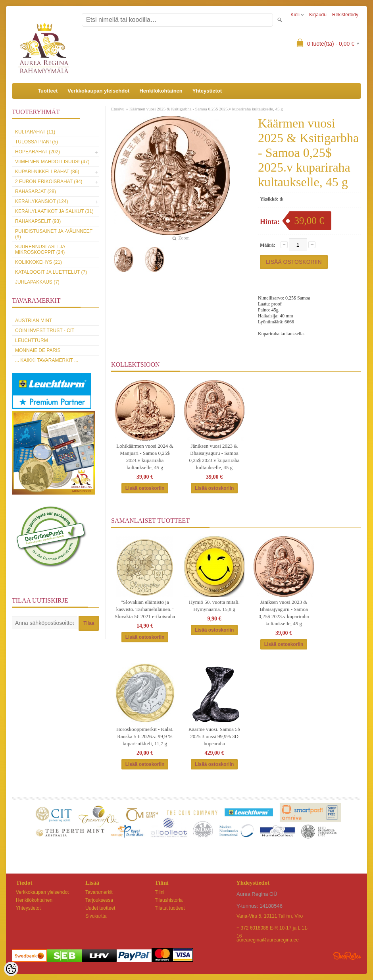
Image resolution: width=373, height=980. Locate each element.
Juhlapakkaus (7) (37, 282)
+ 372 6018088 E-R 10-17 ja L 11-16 (272, 929)
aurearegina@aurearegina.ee (268, 940)
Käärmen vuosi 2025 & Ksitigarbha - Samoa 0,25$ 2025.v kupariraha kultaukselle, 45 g (206, 109)
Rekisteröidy (345, 15)
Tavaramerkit (99, 892)
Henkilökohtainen (161, 91)
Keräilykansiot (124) (42, 201)
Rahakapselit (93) (38, 221)
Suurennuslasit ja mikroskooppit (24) (40, 249)
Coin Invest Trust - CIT (45, 331)
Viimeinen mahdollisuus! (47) (52, 162)
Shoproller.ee (347, 956)
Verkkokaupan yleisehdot (98, 91)
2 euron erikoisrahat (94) (49, 182)
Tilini (160, 892)
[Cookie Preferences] (11, 969)
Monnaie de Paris (38, 350)
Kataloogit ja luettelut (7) (51, 272)
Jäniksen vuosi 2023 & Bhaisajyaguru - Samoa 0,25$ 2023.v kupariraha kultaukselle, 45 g (214, 457)
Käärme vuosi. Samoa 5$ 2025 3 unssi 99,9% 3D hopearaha (214, 736)
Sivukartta (96, 916)
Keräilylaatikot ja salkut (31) (54, 211)
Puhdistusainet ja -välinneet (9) (54, 234)
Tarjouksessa (99, 900)
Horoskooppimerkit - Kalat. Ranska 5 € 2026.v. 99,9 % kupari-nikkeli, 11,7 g (145, 736)
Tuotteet (48, 91)
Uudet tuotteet (100, 908)
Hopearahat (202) (37, 152)
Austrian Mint (34, 321)
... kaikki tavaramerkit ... (47, 360)
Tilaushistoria (169, 900)
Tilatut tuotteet (170, 908)
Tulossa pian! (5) (37, 142)
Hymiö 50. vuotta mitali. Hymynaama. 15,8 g (214, 606)
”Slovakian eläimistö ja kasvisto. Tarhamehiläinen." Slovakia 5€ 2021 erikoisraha (145, 609)
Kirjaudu (318, 15)
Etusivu (118, 109)
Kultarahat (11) (35, 132)
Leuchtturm (32, 340)
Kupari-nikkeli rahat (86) (47, 172)
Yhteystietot (207, 91)
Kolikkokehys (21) (38, 262)
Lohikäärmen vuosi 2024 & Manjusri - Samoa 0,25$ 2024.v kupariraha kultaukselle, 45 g (145, 457)
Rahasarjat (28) (36, 191)
